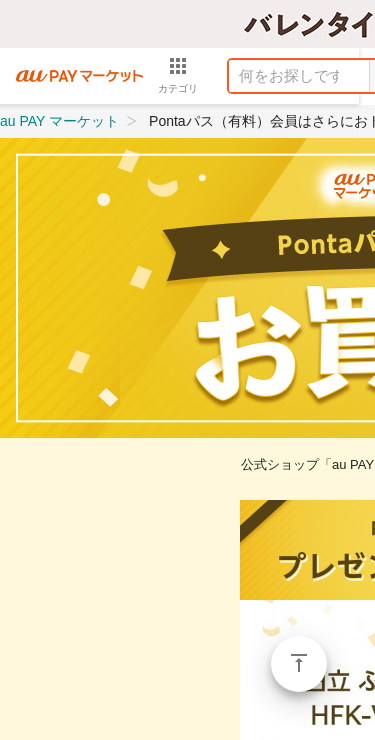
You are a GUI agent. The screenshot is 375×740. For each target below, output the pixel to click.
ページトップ (299, 664)
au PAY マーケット (59, 121)
